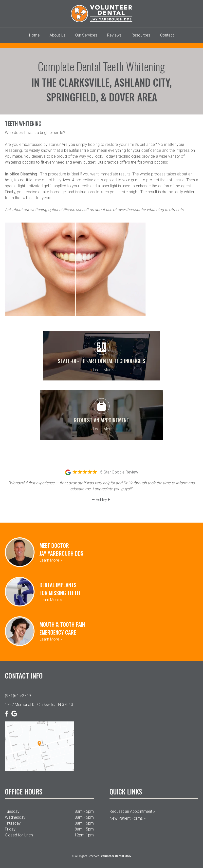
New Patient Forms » (128, 818)
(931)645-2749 (18, 696)
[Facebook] (7, 714)
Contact (167, 35)
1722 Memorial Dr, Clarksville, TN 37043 (39, 705)
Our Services (86, 35)
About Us (57, 35)
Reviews (114, 35)
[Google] (14, 714)
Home (34, 35)
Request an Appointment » (132, 811)
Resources (141, 35)
